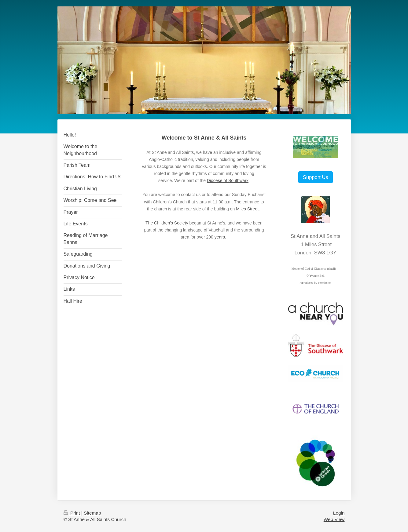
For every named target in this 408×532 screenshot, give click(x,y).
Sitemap (92, 513)
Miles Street (247, 209)
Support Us (316, 177)
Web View (334, 519)
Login (339, 513)
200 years (215, 237)
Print (72, 513)
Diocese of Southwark (228, 180)
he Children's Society (168, 223)
